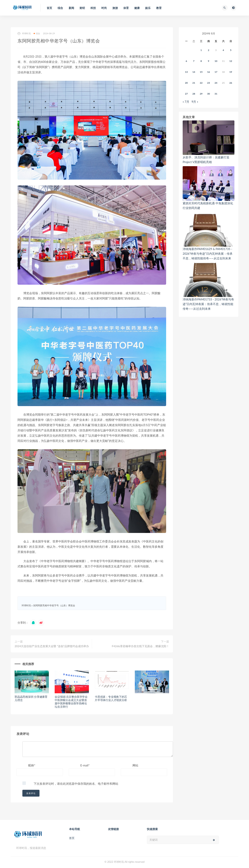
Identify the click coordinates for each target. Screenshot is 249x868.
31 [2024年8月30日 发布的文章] (216, 94)
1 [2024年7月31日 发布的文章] (201, 50)
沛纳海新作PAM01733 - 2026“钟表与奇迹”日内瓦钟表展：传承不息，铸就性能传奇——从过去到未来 (208, 304)
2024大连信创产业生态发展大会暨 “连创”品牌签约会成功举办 (52, 646)
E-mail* (85, 765)
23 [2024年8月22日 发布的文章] (209, 83)
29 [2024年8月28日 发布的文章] (201, 94)
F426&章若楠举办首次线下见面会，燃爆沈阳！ (140, 646)
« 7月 (186, 102)
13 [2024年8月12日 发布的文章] (186, 72)
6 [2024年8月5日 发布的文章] (186, 61)
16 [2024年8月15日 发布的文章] (209, 72)
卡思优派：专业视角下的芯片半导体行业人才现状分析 (111, 698)
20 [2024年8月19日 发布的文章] (186, 83)
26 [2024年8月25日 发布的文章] (231, 83)
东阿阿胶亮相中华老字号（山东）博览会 (54, 605)
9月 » (195, 102)
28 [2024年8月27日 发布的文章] (194, 94)
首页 (72, 838)
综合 (37, 33)
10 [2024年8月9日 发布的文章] (216, 61)
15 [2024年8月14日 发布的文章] (201, 72)
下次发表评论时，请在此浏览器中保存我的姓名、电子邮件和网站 (76, 784)
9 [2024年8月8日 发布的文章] (209, 61)
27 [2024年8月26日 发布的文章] (186, 94)
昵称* (32, 765)
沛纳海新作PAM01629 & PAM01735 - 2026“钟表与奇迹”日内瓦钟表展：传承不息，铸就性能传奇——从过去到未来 (208, 254)
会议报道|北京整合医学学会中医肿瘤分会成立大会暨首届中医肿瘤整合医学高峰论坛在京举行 (71, 702)
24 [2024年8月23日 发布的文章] (216, 83)
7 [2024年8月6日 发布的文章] (194, 61)
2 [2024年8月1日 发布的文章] (209, 50)
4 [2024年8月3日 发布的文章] (223, 50)
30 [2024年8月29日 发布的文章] (209, 94)
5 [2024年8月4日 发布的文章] (231, 50)
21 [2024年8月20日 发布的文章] (194, 83)
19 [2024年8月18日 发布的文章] (231, 72)
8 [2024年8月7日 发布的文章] (201, 61)
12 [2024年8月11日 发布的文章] (231, 61)
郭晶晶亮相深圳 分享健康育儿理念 (31, 698)
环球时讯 (24, 34)
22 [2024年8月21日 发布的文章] (201, 83)
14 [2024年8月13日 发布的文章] (194, 72)
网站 (135, 765)
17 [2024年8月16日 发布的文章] (216, 72)
